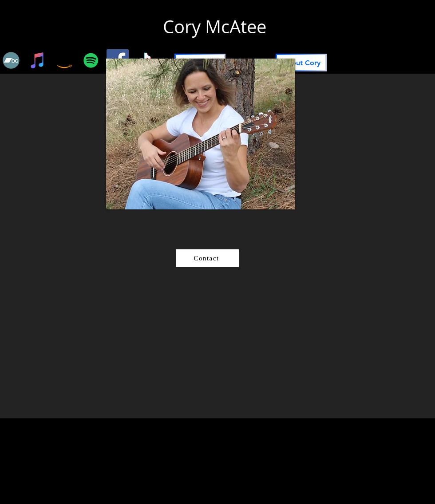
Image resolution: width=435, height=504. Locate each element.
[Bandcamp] (11, 60)
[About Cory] (301, 63)
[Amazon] (64, 60)
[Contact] (207, 258)
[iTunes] (38, 60)
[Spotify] (91, 60)
